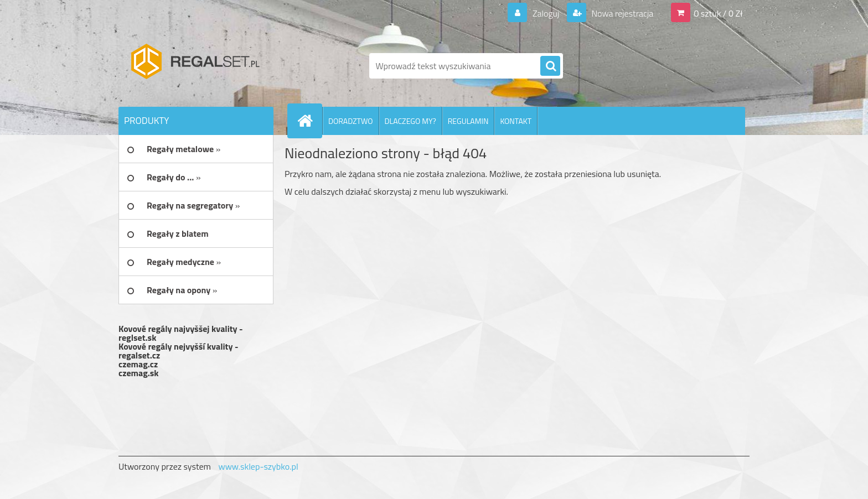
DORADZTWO (351, 121)
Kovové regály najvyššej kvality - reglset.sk (181, 333)
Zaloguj (546, 13)
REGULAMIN (468, 121)
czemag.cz (138, 364)
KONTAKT (516, 121)
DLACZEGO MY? (410, 121)
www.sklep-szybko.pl (258, 466)
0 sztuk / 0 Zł (718, 13)
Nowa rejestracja (621, 13)
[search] (550, 66)
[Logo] (195, 66)
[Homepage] (309, 121)
